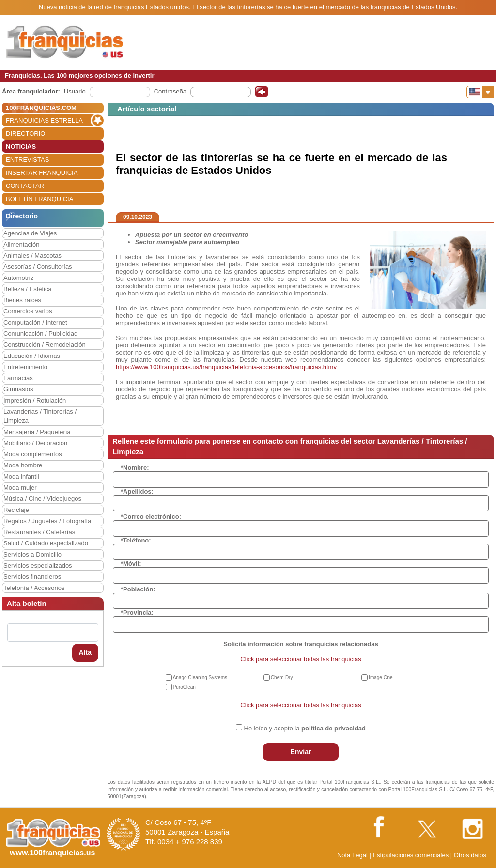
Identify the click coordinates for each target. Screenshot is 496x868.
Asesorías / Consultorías (38, 267)
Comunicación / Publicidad (40, 333)
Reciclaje (16, 510)
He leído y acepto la (305, 728)
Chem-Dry (282, 677)
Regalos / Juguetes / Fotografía (47, 521)
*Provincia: (137, 612)
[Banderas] (480, 92)
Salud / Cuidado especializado (46, 543)
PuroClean (184, 687)
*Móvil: (131, 564)
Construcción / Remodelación (45, 345)
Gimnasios (18, 389)
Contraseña (170, 91)
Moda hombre (23, 465)
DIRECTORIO (25, 133)
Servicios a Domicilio (32, 554)
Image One (380, 677)
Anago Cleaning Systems (200, 677)
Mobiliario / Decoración (35, 443)
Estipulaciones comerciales (411, 855)
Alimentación (21, 244)
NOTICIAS (21, 147)
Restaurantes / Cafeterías (39, 532)
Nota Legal (352, 855)
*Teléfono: (136, 540)
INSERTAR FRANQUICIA (42, 173)
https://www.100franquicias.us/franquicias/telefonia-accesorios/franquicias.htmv (226, 367)
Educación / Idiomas (32, 356)
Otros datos (470, 855)
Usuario (75, 91)
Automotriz (18, 278)
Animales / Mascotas (32, 256)
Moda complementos (33, 454)
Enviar (301, 752)
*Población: (138, 589)
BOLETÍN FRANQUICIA (39, 199)
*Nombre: (135, 468)
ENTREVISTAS (27, 160)
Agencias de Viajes (30, 233)
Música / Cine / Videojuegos (42, 499)
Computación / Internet (35, 322)
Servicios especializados (38, 566)
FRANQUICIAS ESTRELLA (44, 120)
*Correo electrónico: (151, 517)
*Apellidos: (137, 491)
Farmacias (18, 378)
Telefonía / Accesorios (34, 588)
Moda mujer (20, 488)
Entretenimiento (25, 367)
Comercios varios (28, 311)
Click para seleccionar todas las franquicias (301, 659)
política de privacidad (333, 728)
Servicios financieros (32, 577)
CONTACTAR (25, 186)
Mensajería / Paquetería (37, 432)
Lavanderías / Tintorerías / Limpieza (40, 416)
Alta (85, 652)
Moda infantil (21, 476)
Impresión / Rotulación (35, 400)
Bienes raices (22, 300)
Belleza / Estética (28, 289)
